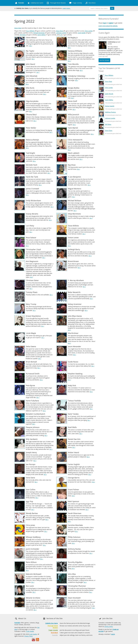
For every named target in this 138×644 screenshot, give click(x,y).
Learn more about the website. (108, 26)
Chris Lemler (89, 31)
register (111, 23)
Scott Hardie (82, 33)
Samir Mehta (41, 35)
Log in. (113, 634)
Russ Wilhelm (30, 31)
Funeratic (17, 623)
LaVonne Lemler (61, 33)
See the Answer (104, 60)
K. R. (61, 35)
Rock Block (90, 3)
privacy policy (109, 627)
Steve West (18, 28)
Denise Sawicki (110, 106)
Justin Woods (109, 94)
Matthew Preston (110, 112)
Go (112, 8)
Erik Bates (23, 35)
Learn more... (67, 8)
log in (105, 23)
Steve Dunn (109, 131)
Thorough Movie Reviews (56, 3)
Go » (31, 46)
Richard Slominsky (39, 33)
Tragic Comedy (75, 3)
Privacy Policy (28, 636)
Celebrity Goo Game (35, 3)
